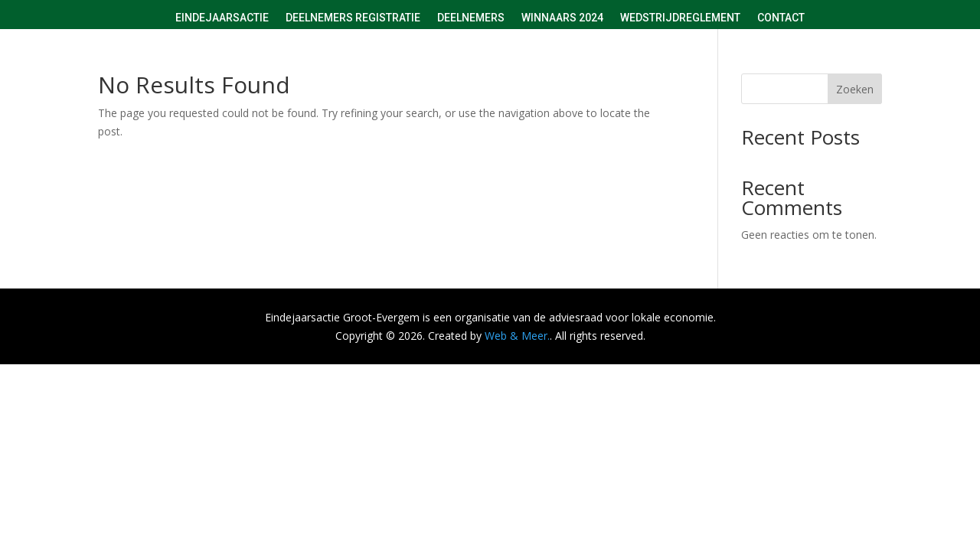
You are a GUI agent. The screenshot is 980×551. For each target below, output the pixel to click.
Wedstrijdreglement (680, 18)
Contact (781, 18)
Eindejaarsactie (222, 18)
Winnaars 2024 (562, 18)
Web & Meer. (517, 336)
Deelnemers (471, 18)
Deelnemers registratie (353, 18)
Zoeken (855, 89)
